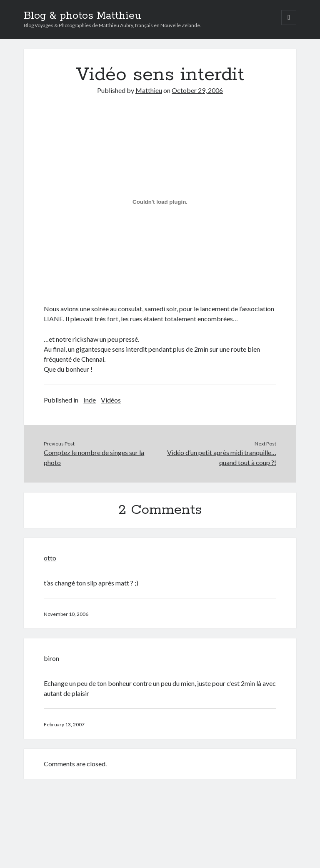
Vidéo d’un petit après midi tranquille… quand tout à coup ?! (222, 457)
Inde (90, 400)
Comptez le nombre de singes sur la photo (94, 457)
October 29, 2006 (197, 90)
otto (50, 558)
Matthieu (149, 90)
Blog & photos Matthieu (82, 16)
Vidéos (111, 400)
